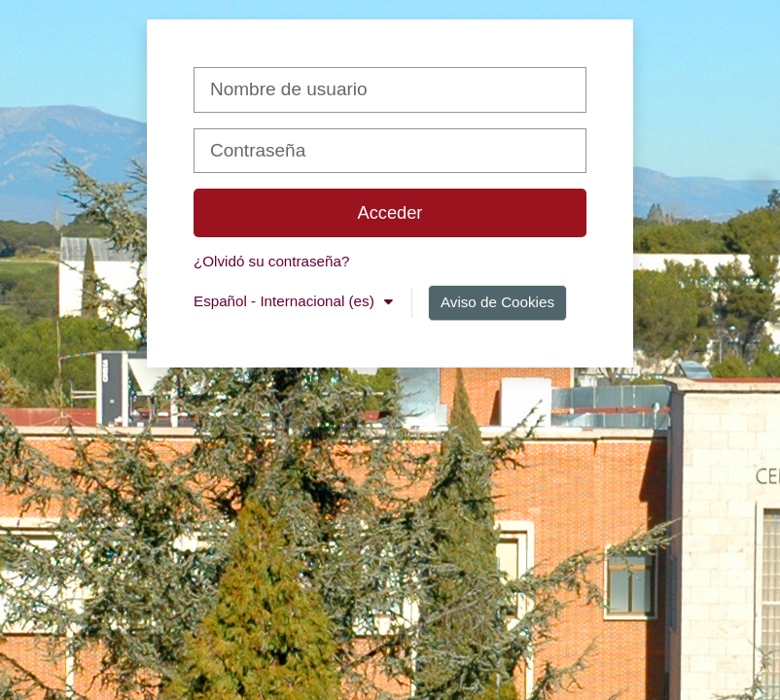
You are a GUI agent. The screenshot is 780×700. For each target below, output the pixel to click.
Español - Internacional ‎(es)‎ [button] (286, 301)
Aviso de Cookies (497, 302)
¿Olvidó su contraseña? (271, 261)
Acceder (390, 212)
